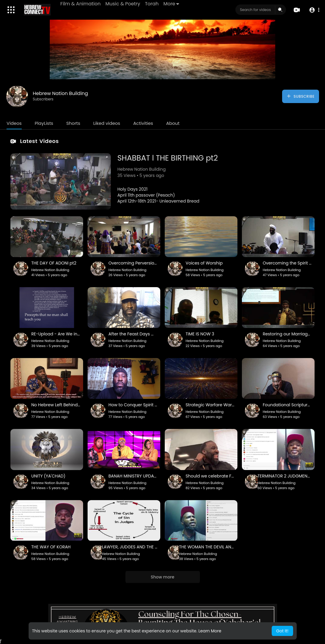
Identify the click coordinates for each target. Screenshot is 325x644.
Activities (143, 123)
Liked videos (107, 123)
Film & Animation (81, 4)
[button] (314, 10)
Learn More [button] (210, 631)
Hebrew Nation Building (60, 93)
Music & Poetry (123, 4)
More (172, 4)
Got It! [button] (282, 631)
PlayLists (44, 123)
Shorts (73, 123)
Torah (152, 4)
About (173, 123)
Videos (14, 123)
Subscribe (300, 96)
